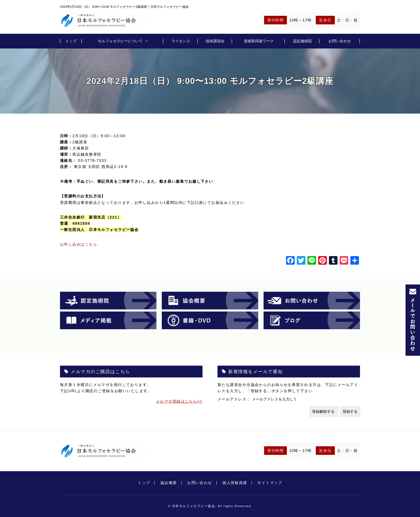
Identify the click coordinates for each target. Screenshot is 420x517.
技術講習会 (215, 41)
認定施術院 (302, 41)
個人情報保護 (235, 483)
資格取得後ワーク (259, 41)
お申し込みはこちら (79, 244)
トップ (71, 41)
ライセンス (181, 41)
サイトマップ (270, 483)
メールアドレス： (235, 399)
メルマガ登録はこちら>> (179, 401)
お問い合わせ (340, 41)
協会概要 (169, 483)
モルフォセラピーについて (120, 41)
